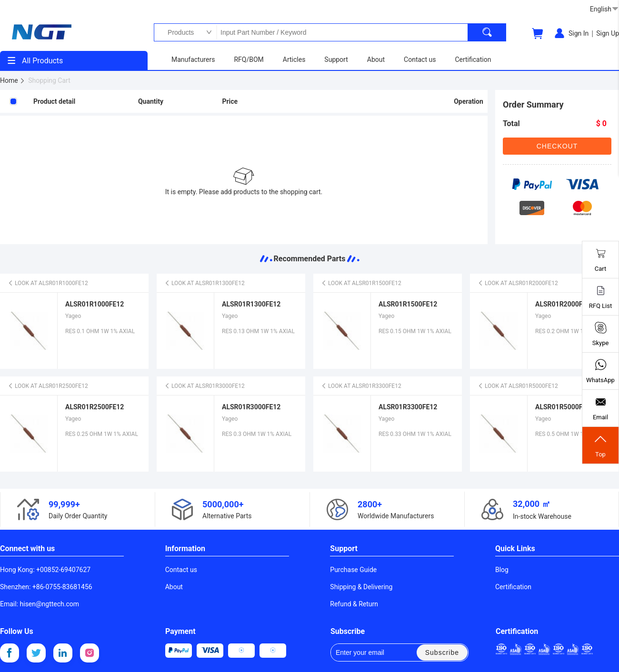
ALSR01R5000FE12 (564, 407)
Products (178, 32)
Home (13, 80)
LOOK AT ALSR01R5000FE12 (518, 386)
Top (600, 445)
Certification (513, 587)
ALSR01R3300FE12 (408, 407)
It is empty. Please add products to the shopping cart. (244, 192)
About (174, 587)
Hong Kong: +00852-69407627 (45, 570)
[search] (487, 32)
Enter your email (367, 652)
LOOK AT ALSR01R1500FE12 (361, 283)
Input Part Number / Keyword (342, 32)
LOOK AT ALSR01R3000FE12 (205, 386)
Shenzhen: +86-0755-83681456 (46, 587)
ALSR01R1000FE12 (95, 304)
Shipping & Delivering (361, 587)
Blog (502, 570)
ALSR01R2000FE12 (564, 304)
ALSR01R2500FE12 (95, 407)
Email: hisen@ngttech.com (40, 604)
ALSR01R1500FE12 (408, 304)
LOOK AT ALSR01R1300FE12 (205, 283)
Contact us (181, 570)
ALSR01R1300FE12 (251, 304)
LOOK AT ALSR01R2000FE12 (518, 283)
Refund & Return (354, 604)
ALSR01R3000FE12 (251, 407)
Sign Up (608, 33)
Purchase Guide (353, 570)
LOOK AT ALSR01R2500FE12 (48, 386)
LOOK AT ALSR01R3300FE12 (361, 386)
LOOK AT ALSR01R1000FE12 (48, 283)
